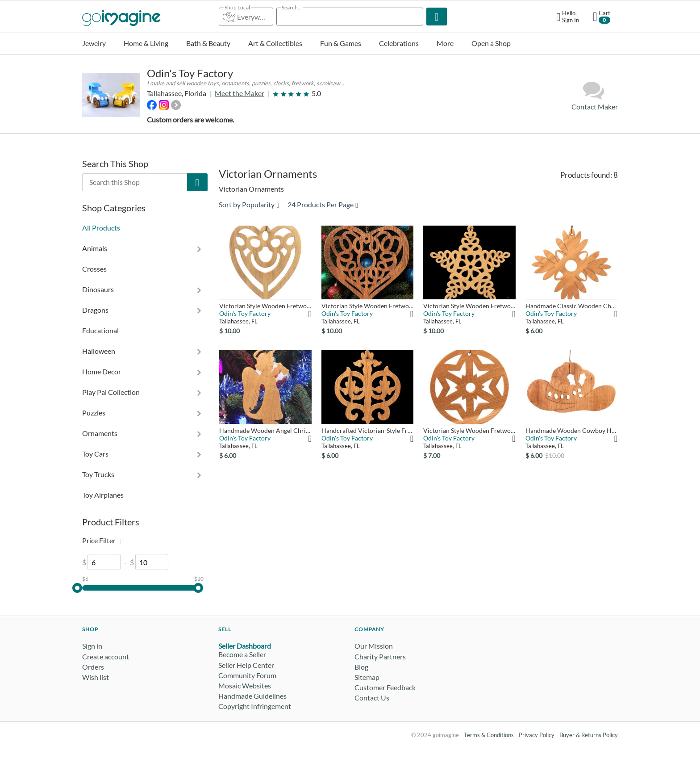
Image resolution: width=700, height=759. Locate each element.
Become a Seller (242, 654)
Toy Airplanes (103, 495)
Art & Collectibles (275, 43)
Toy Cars (95, 454)
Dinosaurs (98, 289)
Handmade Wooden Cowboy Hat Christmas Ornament (571, 430)
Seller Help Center (246, 665)
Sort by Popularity (249, 204)
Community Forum (247, 675)
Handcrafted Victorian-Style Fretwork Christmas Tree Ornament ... (367, 430)
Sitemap (367, 677)
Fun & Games (341, 43)
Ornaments (100, 433)
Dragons (95, 310)
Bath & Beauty (208, 43)
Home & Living (146, 43)
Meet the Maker (240, 93)
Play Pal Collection (111, 392)
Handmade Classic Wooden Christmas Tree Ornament (571, 306)
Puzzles (94, 413)
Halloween (99, 351)
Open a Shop (491, 43)
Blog (361, 667)
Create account (106, 656)
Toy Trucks (98, 474)
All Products (101, 228)
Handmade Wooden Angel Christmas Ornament (265, 430)
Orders (93, 667)
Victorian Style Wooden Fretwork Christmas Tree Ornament (469, 430)
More (445, 43)
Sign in (92, 646)
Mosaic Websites (245, 686)
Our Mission (374, 646)
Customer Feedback (385, 687)
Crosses (94, 269)
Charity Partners (380, 656)
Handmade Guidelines (252, 696)
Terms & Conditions (489, 735)
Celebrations (399, 43)
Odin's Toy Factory (190, 73)
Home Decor (102, 371)
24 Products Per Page (323, 204)
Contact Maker (595, 95)
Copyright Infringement (255, 706)
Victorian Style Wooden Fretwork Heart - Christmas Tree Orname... (265, 306)
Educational (100, 330)
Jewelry (94, 43)
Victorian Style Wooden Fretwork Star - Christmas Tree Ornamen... (469, 306)
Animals (95, 248)
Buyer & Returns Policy (589, 735)
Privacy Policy (537, 735)
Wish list (96, 677)
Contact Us (372, 698)
